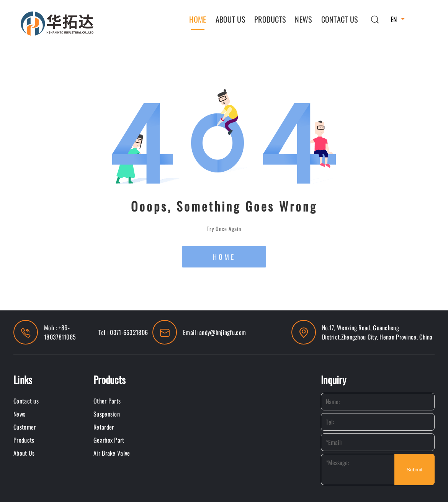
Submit (414, 470)
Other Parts (107, 401)
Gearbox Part (109, 440)
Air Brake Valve (112, 453)
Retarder (104, 427)
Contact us (340, 19)
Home (198, 19)
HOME (224, 257)
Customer (25, 427)
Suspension (107, 414)
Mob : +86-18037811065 (60, 332)
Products (270, 19)
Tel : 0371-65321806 (123, 332)
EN (394, 19)
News (303, 19)
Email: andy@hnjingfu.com (214, 332)
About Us (230, 19)
